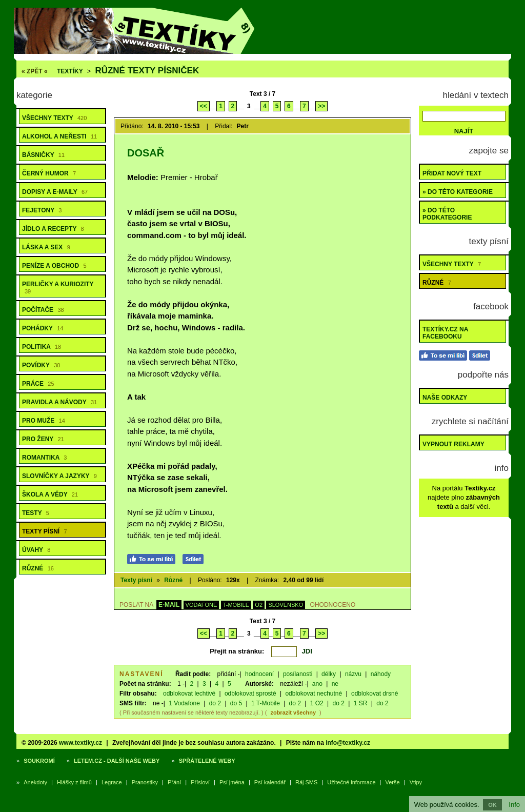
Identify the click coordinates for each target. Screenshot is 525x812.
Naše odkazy (445, 398)
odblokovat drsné (375, 694)
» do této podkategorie (447, 214)
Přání (174, 782)
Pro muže (44, 421)
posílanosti (298, 674)
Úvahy (36, 550)
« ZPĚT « (35, 71)
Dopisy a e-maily (55, 192)
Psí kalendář (270, 782)
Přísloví (200, 782)
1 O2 (317, 703)
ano (317, 684)
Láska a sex (46, 247)
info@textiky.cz (348, 743)
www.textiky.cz (80, 743)
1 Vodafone (184, 703)
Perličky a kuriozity (58, 288)
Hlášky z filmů (74, 782)
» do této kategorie (458, 192)
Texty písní (45, 531)
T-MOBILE (236, 605)
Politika (42, 347)
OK (492, 805)
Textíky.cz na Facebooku (445, 333)
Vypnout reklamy (453, 444)
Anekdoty (35, 782)
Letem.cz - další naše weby (117, 761)
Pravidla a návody (59, 402)
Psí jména (232, 782)
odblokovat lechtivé (189, 694)
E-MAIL (169, 605)
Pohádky (43, 328)
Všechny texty (54, 118)
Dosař (146, 153)
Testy (36, 513)
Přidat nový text (452, 173)
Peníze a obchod (54, 266)
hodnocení (259, 674)
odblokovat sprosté (250, 694)
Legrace (112, 782)
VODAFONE (201, 605)
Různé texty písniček (147, 71)
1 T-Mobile (266, 703)
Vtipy (416, 782)
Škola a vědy (50, 494)
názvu (353, 674)
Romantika (44, 458)
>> (321, 106)
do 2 (215, 703)
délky (329, 674)
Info (514, 805)
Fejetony (42, 210)
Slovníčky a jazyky (59, 476)
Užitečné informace (351, 782)
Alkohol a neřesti (59, 136)
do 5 (236, 703)
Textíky (70, 71)
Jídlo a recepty (53, 229)
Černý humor (49, 173)
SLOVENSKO (286, 605)
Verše (393, 782)
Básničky (43, 155)
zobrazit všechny (293, 712)
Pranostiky (145, 782)
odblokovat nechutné (314, 694)
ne (335, 684)
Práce (38, 384)
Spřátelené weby (207, 761)
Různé (38, 568)
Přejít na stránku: (237, 651)
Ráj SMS (306, 782)
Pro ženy (43, 439)
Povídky (41, 365)
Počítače (43, 310)
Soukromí (39, 761)
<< (204, 106)
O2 (259, 605)
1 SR (361, 703)
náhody (381, 674)
